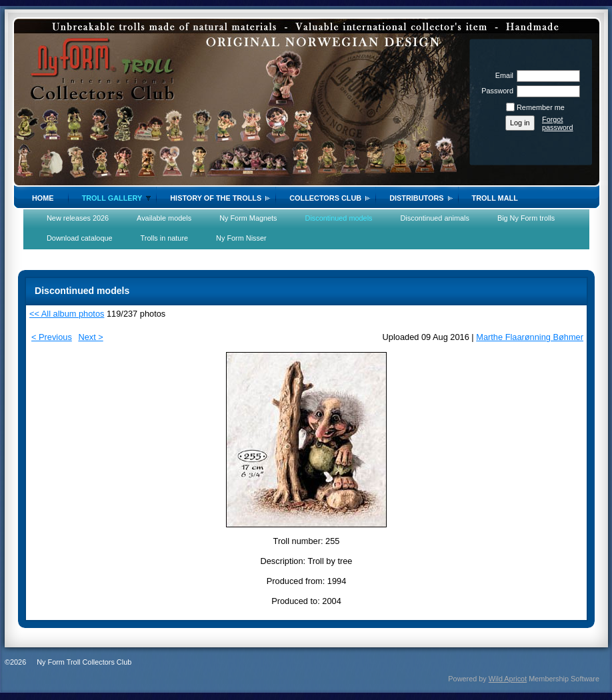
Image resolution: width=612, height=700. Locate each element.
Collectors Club (325, 198)
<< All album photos (67, 314)
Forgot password (558, 123)
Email (502, 75)
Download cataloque (80, 238)
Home (43, 198)
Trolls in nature (165, 238)
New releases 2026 (78, 218)
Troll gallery (112, 198)
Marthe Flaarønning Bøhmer (530, 337)
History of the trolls (216, 198)
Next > (90, 337)
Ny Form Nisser (241, 238)
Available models (164, 218)
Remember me (541, 107)
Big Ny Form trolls (526, 218)
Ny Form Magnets (248, 218)
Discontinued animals (435, 218)
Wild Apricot (508, 679)
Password (495, 91)
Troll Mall (495, 198)
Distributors (416, 198)
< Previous (52, 337)
